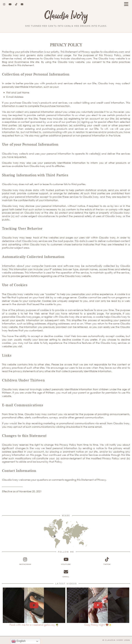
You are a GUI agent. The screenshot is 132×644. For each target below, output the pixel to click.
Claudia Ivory (66, 16)
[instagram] (25, 561)
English (18, 641)
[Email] (22, 4)
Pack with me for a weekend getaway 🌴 (34, 625)
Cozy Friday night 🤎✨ (98, 625)
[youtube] (66, 561)
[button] (127, 4)
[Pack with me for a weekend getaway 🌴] (34, 605)
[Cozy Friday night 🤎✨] (98, 605)
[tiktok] (107, 561)
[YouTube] (10, 4)
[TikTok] (16, 4)
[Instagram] (4, 4)
